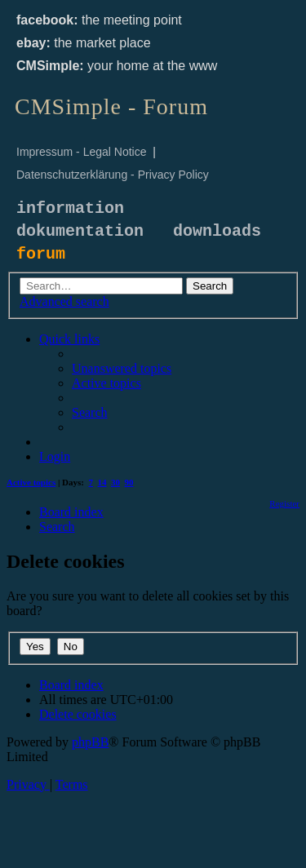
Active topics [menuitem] (31, 482)
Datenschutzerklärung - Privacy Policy (113, 175)
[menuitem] (122, 368)
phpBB (90, 742)
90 (129, 482)
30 (115, 482)
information (70, 208)
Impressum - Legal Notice (82, 152)
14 (102, 482)
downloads (217, 231)
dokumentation (80, 231)
